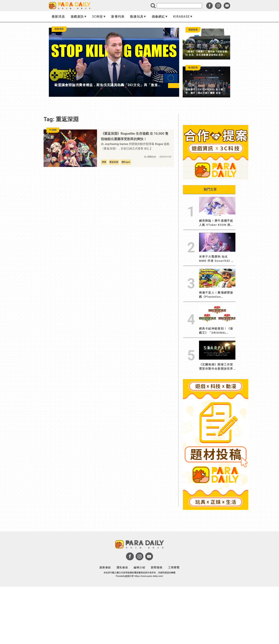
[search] (179, 6)
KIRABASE (183, 17)
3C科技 (99, 17)
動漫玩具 (138, 17)
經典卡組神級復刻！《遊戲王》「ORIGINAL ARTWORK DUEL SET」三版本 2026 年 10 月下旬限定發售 (216, 331)
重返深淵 (114, 162)
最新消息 (58, 17)
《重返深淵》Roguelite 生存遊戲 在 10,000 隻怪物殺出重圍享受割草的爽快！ (135, 136)
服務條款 (105, 568)
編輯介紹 (139, 568)
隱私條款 (122, 568)
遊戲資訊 (79, 17)
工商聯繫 (174, 568)
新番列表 (118, 17)
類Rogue (126, 162)
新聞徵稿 (157, 568)
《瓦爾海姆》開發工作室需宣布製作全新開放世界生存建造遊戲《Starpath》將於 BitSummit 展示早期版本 (217, 367)
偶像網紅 (160, 17)
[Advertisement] (216, 577)
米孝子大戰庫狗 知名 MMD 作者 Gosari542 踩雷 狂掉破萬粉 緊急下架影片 (217, 259)
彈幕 (104, 162)
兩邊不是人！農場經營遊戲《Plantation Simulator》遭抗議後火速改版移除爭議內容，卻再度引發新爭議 (217, 295)
